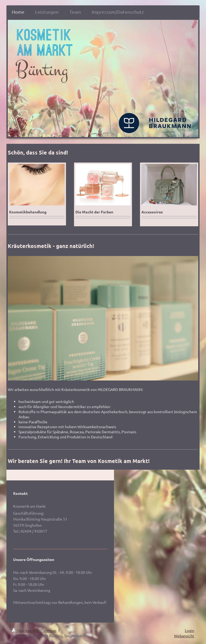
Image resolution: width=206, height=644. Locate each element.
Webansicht (184, 636)
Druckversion (26, 630)
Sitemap (49, 630)
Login (190, 630)
